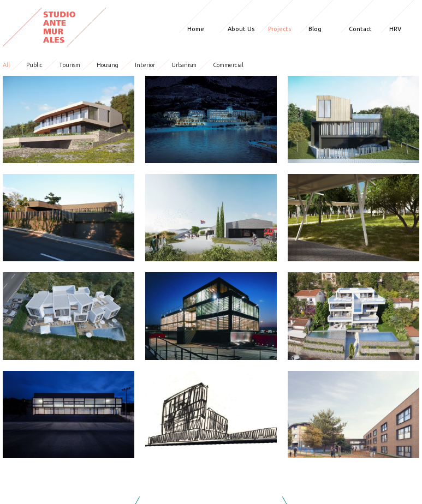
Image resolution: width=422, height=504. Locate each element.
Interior (145, 65)
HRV (395, 29)
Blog (315, 29)
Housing (108, 65)
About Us (241, 29)
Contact (360, 29)
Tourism (70, 65)
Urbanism (184, 65)
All (6, 65)
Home (196, 29)
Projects (280, 29)
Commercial (228, 65)
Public (34, 65)
